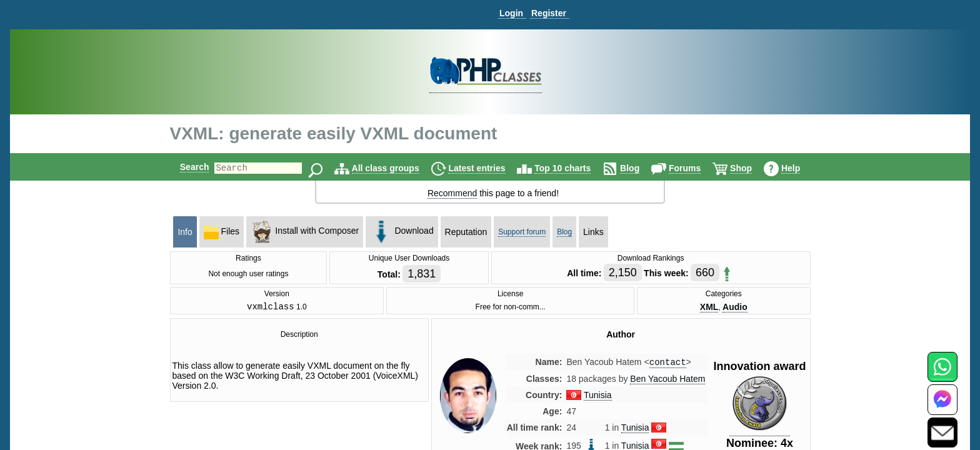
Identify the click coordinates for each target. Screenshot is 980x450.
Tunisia (598, 398)
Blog (640, 168)
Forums (695, 168)
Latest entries (487, 168)
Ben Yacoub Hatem (667, 382)
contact (668, 365)
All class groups (396, 168)
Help (801, 168)
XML (709, 307)
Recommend (452, 193)
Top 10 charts (573, 168)
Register (549, 13)
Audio (735, 307)
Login (511, 13)
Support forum (522, 232)
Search (184, 167)
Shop (752, 168)
